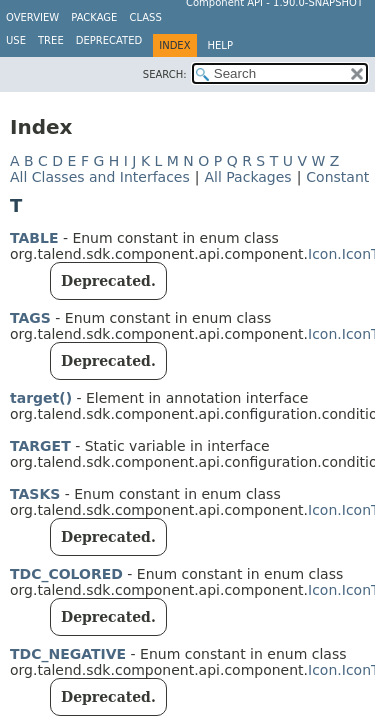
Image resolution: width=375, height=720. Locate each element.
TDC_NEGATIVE (68, 654)
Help (220, 45)
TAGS (30, 318)
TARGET (40, 446)
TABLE (34, 238)
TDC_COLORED (66, 574)
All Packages (247, 177)
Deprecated (109, 40)
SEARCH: (165, 74)
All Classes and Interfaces (100, 177)
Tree (51, 40)
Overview (32, 17)
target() (41, 398)
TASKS (35, 494)
